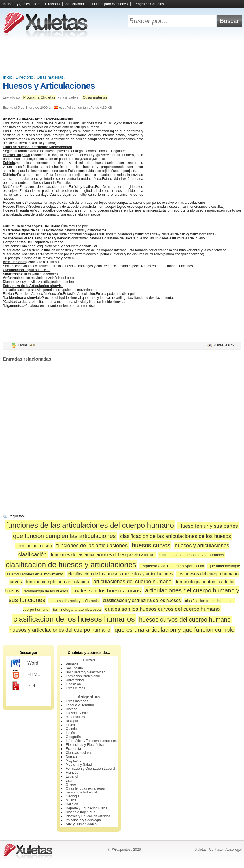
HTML (26, 675)
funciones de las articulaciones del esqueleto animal (103, 555)
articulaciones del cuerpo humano (132, 581)
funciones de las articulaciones (92, 545)
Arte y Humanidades (81, 824)
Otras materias (50, 77)
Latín (70, 780)
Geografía (73, 737)
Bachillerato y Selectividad (86, 672)
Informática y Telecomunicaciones (91, 741)
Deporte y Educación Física (87, 808)
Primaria (72, 664)
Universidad (75, 680)
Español (72, 776)
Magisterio (74, 761)
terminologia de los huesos (46, 591)
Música (71, 800)
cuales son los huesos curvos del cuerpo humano (163, 609)
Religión (72, 804)
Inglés (70, 733)
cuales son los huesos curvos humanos (191, 555)
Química (72, 729)
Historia (72, 709)
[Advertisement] (122, 57)
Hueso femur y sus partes (208, 526)
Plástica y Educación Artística (88, 816)
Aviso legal (234, 850)
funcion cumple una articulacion (58, 582)
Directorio (52, 4)
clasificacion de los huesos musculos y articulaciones (120, 574)
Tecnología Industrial (81, 792)
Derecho (72, 757)
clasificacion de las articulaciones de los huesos (176, 536)
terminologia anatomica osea (77, 609)
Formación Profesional (83, 676)
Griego (71, 784)
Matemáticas (75, 717)
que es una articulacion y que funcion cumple (175, 630)
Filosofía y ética (78, 713)
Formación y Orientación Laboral (90, 769)
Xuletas (201, 850)
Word (25, 663)
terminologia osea (34, 546)
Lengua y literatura (80, 705)
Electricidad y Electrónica (85, 745)
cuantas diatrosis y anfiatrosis (74, 601)
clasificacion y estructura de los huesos (142, 600)
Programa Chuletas (149, 4)
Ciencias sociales (79, 753)
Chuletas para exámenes (109, 4)
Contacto (216, 850)
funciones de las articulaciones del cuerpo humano (90, 525)
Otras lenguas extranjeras (85, 788)
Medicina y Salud (79, 765)
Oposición (73, 684)
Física (70, 725)
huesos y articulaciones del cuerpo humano (60, 630)
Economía (73, 749)
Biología (72, 721)
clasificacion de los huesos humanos (74, 619)
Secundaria (74, 668)
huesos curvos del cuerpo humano (185, 619)
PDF (24, 686)
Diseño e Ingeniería (80, 812)
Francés (72, 773)
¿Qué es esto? (28, 4)
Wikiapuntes (121, 850)
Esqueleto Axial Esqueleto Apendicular (172, 566)
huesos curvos (151, 545)
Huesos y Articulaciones (49, 86)
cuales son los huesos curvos (106, 591)
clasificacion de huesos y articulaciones (71, 565)
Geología (73, 796)
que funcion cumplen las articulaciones (64, 536)
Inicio (7, 4)
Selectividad (75, 4)
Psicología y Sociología (83, 820)
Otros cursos (75, 688)
